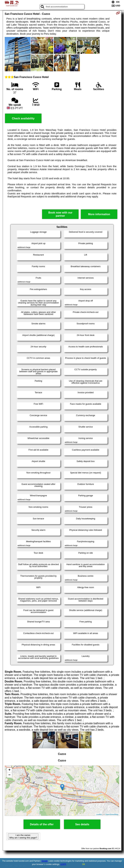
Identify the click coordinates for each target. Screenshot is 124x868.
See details (82, 824)
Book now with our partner (60, 214)
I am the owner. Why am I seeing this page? (23, 836)
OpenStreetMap (112, 814)
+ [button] (10, 770)
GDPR (63, 864)
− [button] (10, 775)
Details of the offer (42, 824)
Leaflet (99, 814)
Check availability (23, 118)
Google (45, 861)
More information (99, 214)
